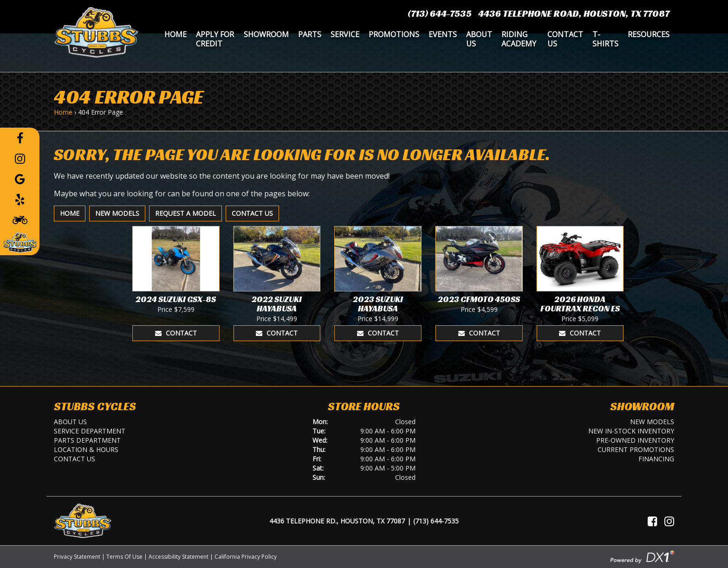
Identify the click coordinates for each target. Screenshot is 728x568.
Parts (310, 34)
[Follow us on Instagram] (20, 158)
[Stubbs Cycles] (96, 32)
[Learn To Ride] (20, 219)
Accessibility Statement (179, 557)
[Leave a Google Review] (20, 179)
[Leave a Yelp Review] (20, 199)
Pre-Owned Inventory (635, 440)
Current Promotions (636, 449)
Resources (649, 34)
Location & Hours (86, 449)
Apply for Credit (215, 39)
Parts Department (87, 440)
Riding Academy (519, 39)
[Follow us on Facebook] (20, 138)
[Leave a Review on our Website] (20, 241)
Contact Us (565, 39)
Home (175, 34)
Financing (656, 459)
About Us (479, 39)
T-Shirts (605, 39)
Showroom (266, 34)
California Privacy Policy (246, 557)
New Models (117, 213)
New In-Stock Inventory (631, 431)
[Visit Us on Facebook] (653, 521)
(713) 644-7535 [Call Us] (436, 521)
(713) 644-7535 (440, 13)
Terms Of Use (124, 557)
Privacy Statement (77, 557)
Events (443, 34)
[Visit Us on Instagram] (669, 521)
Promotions (394, 34)
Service (345, 34)
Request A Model (185, 213)
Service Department (90, 431)
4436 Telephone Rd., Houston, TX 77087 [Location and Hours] (337, 521)
